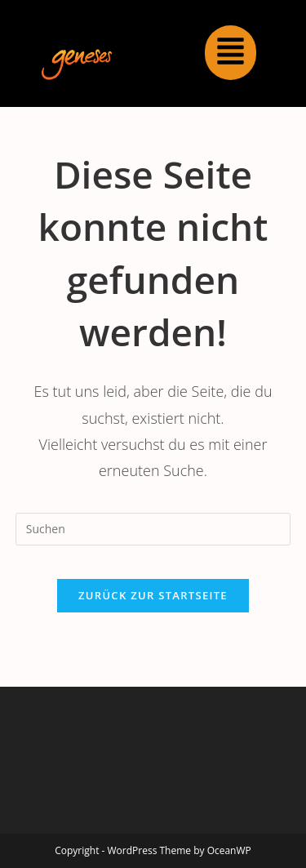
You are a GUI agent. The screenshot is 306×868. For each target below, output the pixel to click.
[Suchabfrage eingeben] (153, 529)
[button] (231, 53)
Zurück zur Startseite (153, 595)
